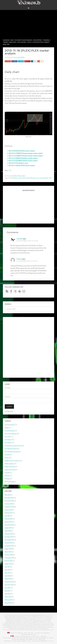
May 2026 (8, 495)
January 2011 (9, 603)
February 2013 (9, 555)
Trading (7, 479)
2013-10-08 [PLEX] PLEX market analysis (22, 151)
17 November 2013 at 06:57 (27, 261)
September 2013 (9, 546)
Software (7, 476)
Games (7, 458)
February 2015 (9, 519)
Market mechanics (10, 467)
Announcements (10, 425)
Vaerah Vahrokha (44, 178)
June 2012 (8, 570)
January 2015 (9, 522)
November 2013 (9, 540)
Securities (7, 473)
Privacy (33, 635)
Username (8, 388)
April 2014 (8, 531)
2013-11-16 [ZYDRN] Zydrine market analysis (23, 161)
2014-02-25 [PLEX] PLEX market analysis (22, 165)
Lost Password (9, 411)
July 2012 (7, 567)
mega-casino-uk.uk (10, 470)
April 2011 (8, 594)
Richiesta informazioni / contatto (26, 636)
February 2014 (9, 534)
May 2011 (8, 591)
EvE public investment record (13, 446)
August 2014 (8, 528)
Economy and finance (11, 434)
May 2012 (8, 573)
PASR (28, 178)
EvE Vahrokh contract (11, 449)
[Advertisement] (28, 23)
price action (36, 178)
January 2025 (9, 510)
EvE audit (8, 437)
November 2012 (9, 558)
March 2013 (8, 552)
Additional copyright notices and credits (19, 638)
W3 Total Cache (9, 482)
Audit (6, 428)
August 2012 (8, 564)
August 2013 (8, 549)
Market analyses (22, 176)
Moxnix (19, 259)
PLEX (31, 178)
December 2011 (9, 585)
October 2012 (9, 561)
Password (7, 397)
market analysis (22, 178)
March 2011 (8, 597)
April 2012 (8, 576)
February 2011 (9, 600)
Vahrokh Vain (29, 3)
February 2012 (9, 582)
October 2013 (9, 543)
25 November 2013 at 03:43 (27, 241)
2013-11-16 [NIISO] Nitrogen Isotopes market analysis (26, 156)
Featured (7, 455)
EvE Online (14, 176)
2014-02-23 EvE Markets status (18, 163)
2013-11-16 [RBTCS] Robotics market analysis (23, 158)
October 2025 (9, 504)
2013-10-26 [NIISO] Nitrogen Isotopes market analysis (26, 153)
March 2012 (8, 579)
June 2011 (8, 588)
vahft (50, 178)
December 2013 (9, 537)
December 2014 (9, 525)
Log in (51, 641)
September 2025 (9, 507)
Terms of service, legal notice (22, 633)
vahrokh (19, 239)
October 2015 (9, 513)
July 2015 (7, 516)
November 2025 (9, 501)
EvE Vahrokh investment (12, 452)
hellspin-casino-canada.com (13, 461)
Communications (10, 431)
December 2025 (9, 498)
